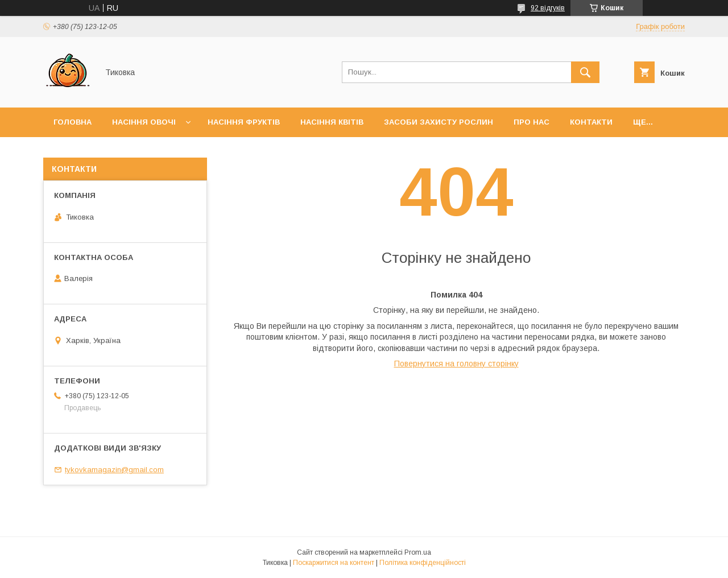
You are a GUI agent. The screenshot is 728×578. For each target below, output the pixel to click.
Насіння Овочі (144, 122)
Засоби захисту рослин (439, 122)
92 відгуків (548, 8)
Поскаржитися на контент (334, 563)
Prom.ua (418, 552)
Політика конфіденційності (423, 563)
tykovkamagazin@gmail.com (114, 470)
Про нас (531, 122)
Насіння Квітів (332, 122)
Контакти (591, 122)
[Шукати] (585, 72)
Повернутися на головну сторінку (456, 364)
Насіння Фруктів (244, 122)
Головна (73, 122)
